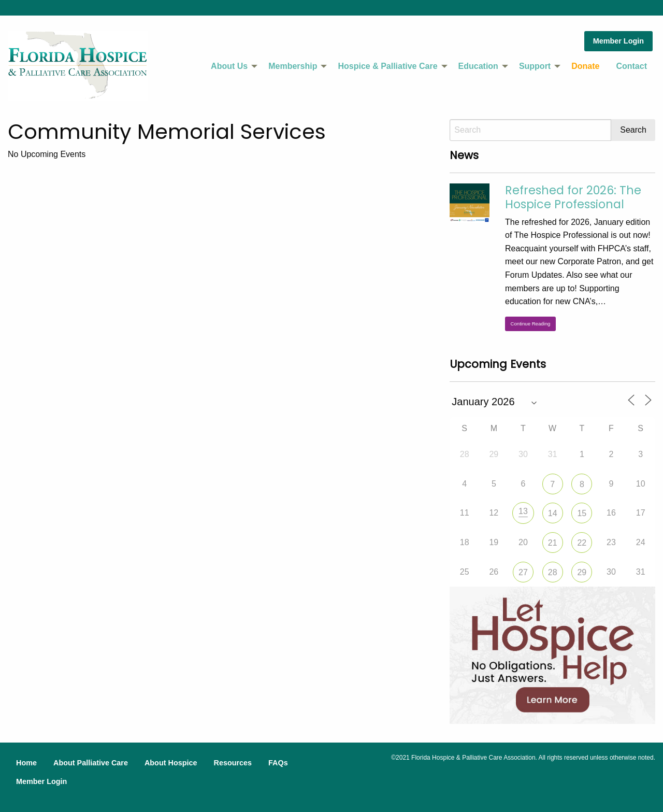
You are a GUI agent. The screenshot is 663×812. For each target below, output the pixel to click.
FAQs (278, 763)
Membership (293, 66)
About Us (229, 66)
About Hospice (171, 763)
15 (582, 513)
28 (553, 572)
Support (535, 66)
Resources (233, 763)
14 (553, 513)
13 (523, 511)
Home (26, 763)
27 (523, 572)
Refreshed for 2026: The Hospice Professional (573, 197)
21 (553, 543)
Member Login (618, 41)
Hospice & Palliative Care (387, 66)
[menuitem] (231, 66)
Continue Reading (531, 324)
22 (582, 543)
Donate (585, 66)
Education (478, 66)
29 (582, 572)
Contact (631, 66)
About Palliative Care (91, 763)
